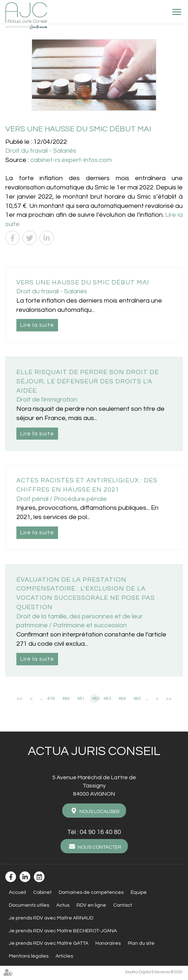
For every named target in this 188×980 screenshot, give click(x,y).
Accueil (17, 892)
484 (122, 699)
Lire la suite (37, 325)
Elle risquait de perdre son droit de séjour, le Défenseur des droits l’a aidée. (88, 381)
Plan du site (141, 943)
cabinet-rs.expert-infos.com (71, 160)
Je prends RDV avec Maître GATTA (49, 943)
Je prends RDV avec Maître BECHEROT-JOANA (63, 931)
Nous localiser (100, 812)
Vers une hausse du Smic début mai (83, 282)
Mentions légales (29, 956)
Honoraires (108, 943)
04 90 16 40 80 (100, 832)
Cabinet (42, 892)
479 (51, 699)
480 (66, 699)
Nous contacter (100, 847)
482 (95, 699)
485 (137, 699)
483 (107, 699)
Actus (63, 905)
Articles (64, 956)
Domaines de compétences (91, 892)
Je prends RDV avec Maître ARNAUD (51, 918)
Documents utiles (29, 905)
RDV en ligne (91, 905)
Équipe (139, 892)
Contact (123, 905)
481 (81, 699)
